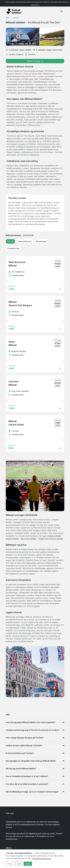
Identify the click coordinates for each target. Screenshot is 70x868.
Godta (28, 864)
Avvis (19, 864)
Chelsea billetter (54, 536)
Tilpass (10, 864)
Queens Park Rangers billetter (51, 539)
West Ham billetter (29, 539)
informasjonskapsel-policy (42, 859)
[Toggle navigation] (62, 11)
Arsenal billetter (12, 539)
